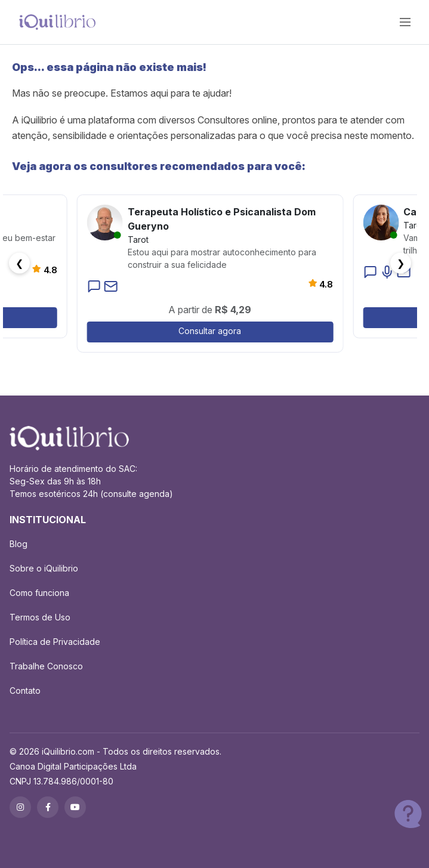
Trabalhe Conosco (46, 666)
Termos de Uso (40, 617)
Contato (25, 691)
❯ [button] (401, 263)
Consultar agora (210, 331)
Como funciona (39, 593)
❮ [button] (19, 263)
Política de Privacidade (55, 642)
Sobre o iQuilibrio (44, 568)
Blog (18, 544)
